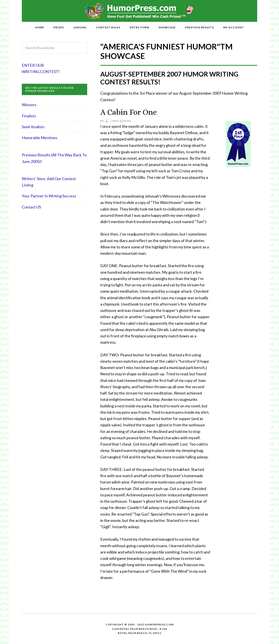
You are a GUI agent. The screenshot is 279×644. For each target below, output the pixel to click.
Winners (29, 105)
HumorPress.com (140, 11)
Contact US (31, 207)
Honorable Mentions (40, 138)
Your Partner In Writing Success (49, 196)
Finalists (29, 116)
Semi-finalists (33, 127)
